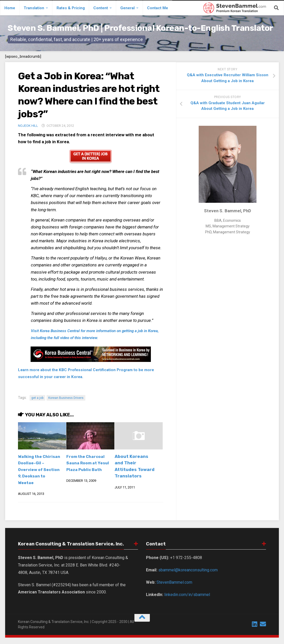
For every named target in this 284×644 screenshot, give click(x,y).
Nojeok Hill (28, 126)
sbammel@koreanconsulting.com (188, 577)
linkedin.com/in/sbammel (187, 601)
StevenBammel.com (174, 589)
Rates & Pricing (71, 8)
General (127, 8)
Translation (34, 8)
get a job (37, 398)
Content (101, 8)
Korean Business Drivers (66, 398)
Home (10, 8)
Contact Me (158, 8)
